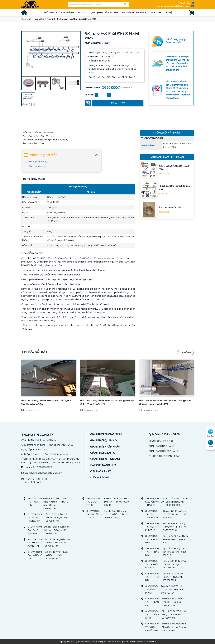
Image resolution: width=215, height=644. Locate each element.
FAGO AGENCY (148, 641)
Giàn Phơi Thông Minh (45, 19)
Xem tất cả (185, 353)
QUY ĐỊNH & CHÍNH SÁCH (103, 13)
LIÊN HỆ (168, 13)
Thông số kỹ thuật (39, 162)
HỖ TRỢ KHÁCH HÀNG (133, 13)
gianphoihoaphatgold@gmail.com (174, 6)
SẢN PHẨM (66, 13)
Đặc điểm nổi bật (38, 166)
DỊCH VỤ (154, 13)
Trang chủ (26, 19)
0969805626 (184, 3)
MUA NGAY (118, 103)
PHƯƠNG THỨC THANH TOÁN (165, 456)
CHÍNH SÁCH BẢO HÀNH (161, 446)
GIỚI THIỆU (50, 13)
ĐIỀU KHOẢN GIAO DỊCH (161, 441)
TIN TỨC (82, 13)
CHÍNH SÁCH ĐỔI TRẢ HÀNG (163, 451)
